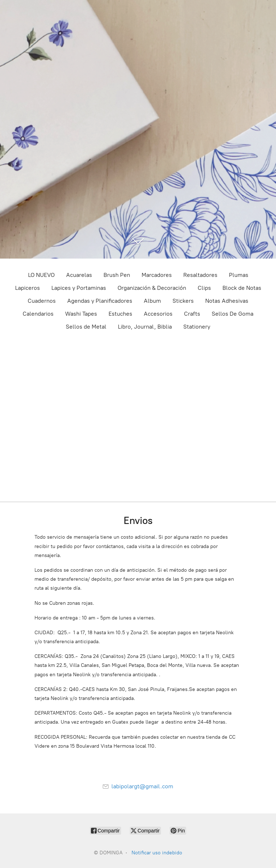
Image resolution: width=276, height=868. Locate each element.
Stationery (197, 327)
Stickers (183, 301)
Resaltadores (200, 275)
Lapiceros (27, 288)
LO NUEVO (41, 275)
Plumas (239, 275)
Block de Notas (242, 288)
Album (152, 301)
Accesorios (158, 314)
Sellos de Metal (86, 327)
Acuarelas (79, 275)
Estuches (120, 314)
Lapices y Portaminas (79, 288)
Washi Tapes (81, 314)
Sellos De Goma (233, 314)
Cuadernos (42, 301)
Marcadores (157, 275)
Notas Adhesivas (227, 301)
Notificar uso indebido (157, 853)
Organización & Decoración (152, 288)
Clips (204, 288)
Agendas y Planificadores (100, 301)
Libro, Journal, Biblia (145, 327)
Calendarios (38, 314)
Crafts (192, 314)
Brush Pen (117, 275)
